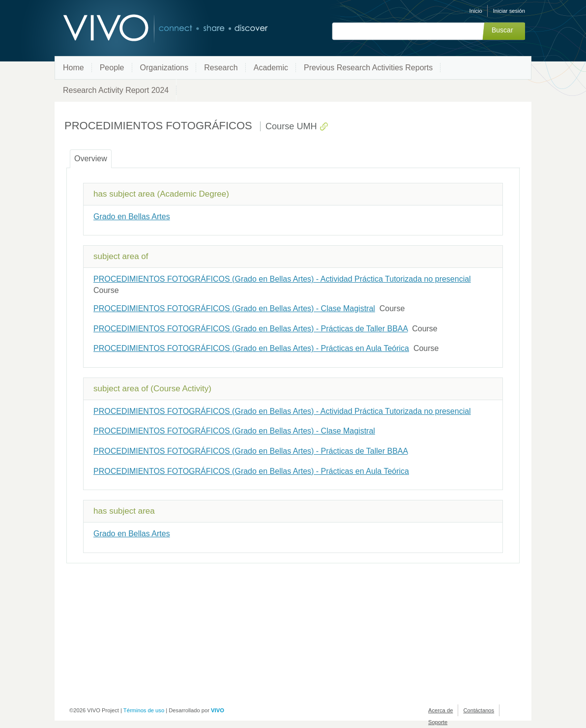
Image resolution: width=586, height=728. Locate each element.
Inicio (476, 11)
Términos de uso (144, 710)
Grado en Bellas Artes (132, 217)
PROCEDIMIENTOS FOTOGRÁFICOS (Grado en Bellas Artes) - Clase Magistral (234, 308)
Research (221, 68)
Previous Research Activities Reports (368, 68)
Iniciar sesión (509, 11)
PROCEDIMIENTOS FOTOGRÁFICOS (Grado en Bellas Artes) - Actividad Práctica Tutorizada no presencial (282, 279)
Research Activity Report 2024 (116, 90)
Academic (271, 68)
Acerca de (440, 710)
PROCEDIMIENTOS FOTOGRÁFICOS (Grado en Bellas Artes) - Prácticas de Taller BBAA (250, 329)
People (112, 68)
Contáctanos (479, 710)
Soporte (438, 722)
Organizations (164, 68)
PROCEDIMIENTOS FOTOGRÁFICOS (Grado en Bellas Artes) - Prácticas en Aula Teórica (251, 348)
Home (73, 68)
